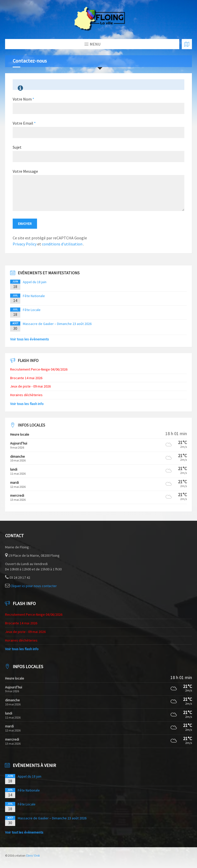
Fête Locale (32, 310)
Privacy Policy (25, 244)
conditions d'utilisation (62, 244)
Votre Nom (23, 99)
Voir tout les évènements (24, 832)
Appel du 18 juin (35, 282)
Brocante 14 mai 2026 (26, 378)
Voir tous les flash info (27, 404)
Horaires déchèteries (26, 395)
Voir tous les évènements (30, 339)
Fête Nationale (34, 296)
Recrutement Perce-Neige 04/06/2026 (39, 369)
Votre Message (25, 171)
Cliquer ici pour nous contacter (34, 586)
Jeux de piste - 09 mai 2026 (30, 386)
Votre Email (24, 123)
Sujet (17, 147)
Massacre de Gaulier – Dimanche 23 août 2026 (57, 324)
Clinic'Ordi (33, 855)
